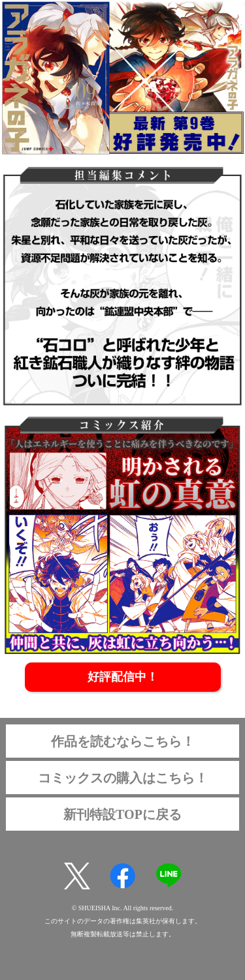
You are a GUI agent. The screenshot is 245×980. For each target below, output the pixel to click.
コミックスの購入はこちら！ (123, 778)
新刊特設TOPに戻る (122, 814)
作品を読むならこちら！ (123, 741)
